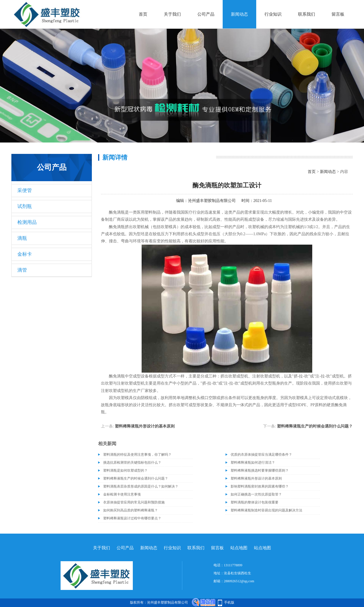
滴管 (22, 270)
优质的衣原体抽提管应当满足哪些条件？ (261, 455)
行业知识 (273, 14)
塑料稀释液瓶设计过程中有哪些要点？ (132, 518)
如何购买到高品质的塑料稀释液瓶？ (131, 510)
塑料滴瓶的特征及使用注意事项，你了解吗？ (137, 455)
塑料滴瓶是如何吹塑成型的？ (125, 470)
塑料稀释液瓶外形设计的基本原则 (145, 426)
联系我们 (307, 14)
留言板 (338, 14)
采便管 (25, 190)
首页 (143, 14)
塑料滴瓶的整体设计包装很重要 (255, 502)
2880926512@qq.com (239, 581)
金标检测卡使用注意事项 (122, 494)
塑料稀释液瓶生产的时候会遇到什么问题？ (315, 426)
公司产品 (206, 14)
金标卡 (25, 254)
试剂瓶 (25, 206)
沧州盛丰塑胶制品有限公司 (212, 201)
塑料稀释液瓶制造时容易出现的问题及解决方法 (266, 510)
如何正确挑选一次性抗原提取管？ (256, 494)
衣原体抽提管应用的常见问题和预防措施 (134, 502)
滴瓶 (22, 238)
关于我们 (172, 14)
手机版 (229, 602)
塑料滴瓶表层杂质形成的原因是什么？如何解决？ (141, 486)
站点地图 (239, 548)
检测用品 (27, 222)
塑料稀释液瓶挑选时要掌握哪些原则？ (260, 470)
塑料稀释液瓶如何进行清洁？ (253, 463)
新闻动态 (239, 14)
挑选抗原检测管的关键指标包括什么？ (132, 463)
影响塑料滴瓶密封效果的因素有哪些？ (260, 486)
